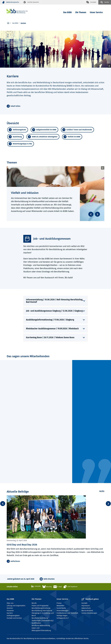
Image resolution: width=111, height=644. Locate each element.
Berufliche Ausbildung (40, 618)
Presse (59, 603)
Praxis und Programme (40, 606)
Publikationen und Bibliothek (67, 613)
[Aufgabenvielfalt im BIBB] (44, 130)
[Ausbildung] (16, 137)
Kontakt (84, 603)
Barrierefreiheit (87, 611)
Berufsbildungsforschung (41, 608)
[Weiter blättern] (97, 214)
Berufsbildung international (42, 611)
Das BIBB (67, 12)
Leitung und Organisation (16, 606)
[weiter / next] (108, 504)
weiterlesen (15, 561)
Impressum (86, 606)
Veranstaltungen (63, 611)
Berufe (34, 603)
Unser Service (96, 12)
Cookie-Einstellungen (89, 613)
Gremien (10, 608)
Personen (10, 611)
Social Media (61, 608)
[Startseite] (8, 23)
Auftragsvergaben (13, 616)
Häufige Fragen (62, 616)
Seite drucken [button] (49, 579)
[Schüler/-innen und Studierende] (77, 130)
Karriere (10, 613)
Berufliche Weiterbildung (41, 626)
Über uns (10, 603)
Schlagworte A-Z (63, 618)
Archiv (102, 491)
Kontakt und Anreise (14, 618)
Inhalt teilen (15, 106)
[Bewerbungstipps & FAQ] (21, 144)
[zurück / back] (3, 504)
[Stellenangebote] (18, 130)
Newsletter (60, 606)
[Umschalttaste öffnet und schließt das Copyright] (109, 66)
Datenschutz (86, 608)
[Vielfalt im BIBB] (72, 137)
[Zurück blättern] (91, 214)
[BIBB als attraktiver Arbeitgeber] (43, 137)
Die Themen (81, 12)
